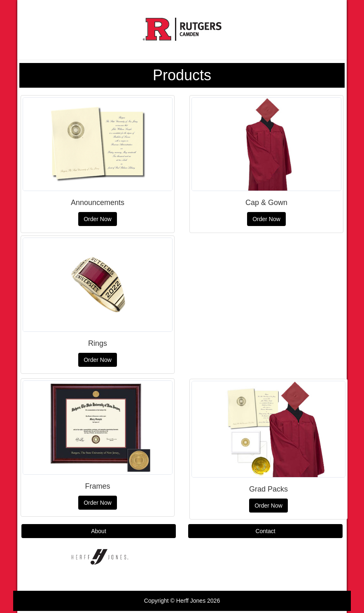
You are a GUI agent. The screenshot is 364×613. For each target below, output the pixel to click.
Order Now (98, 219)
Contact (265, 531)
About (99, 531)
